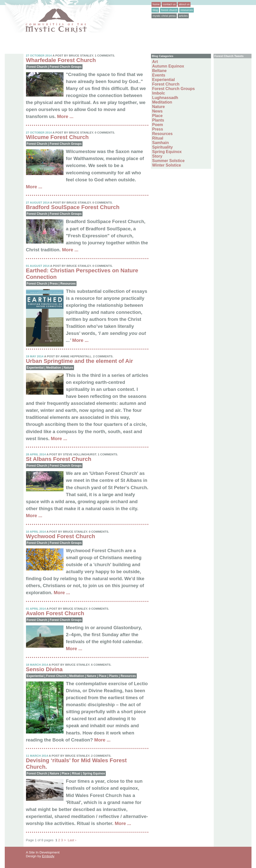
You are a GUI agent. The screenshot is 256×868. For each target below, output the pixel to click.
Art (155, 62)
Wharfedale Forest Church (61, 60)
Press (54, 284)
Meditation (54, 368)
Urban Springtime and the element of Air (79, 361)
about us (184, 4)
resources (187, 10)
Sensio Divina (44, 669)
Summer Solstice (168, 161)
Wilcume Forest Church (57, 137)
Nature (68, 368)
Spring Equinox (94, 773)
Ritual (76, 773)
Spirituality (163, 147)
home (156, 4)
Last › (72, 840)
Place (103, 676)
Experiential (35, 368)
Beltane (159, 71)
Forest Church (37, 67)
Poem (158, 125)
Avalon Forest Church (55, 613)
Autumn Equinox (168, 66)
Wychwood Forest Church (61, 536)
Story (157, 156)
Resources (68, 284)
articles (183, 16)
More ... (65, 116)
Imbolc (159, 93)
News (157, 111)
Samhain (161, 143)
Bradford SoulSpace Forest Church (73, 207)
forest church (169, 10)
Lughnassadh (165, 98)
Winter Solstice (167, 165)
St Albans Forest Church (59, 459)
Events (159, 75)
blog (155, 10)
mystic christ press (164, 16)
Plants (113, 676)
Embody (48, 856)
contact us (169, 4)
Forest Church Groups (66, 67)
